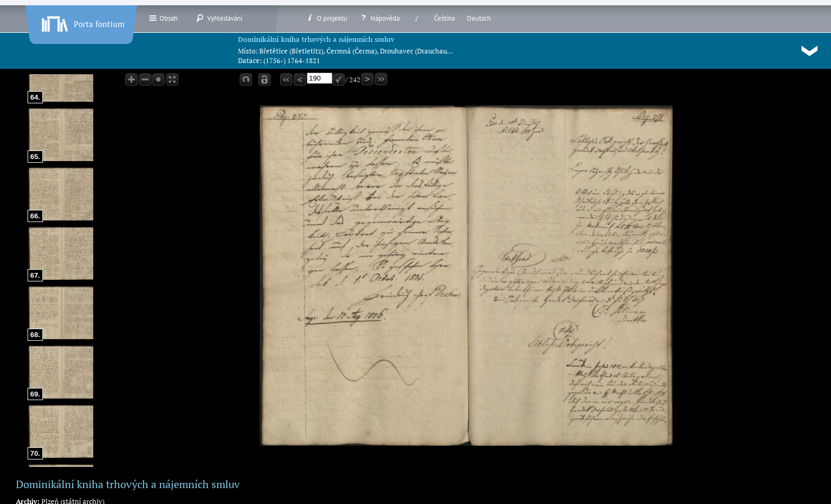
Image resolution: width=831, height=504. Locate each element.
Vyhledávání (219, 18)
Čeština (444, 18)
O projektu (326, 18)
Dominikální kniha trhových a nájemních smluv (316, 39)
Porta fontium (82, 22)
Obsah (163, 18)
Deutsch (479, 18)
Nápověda (379, 18)
